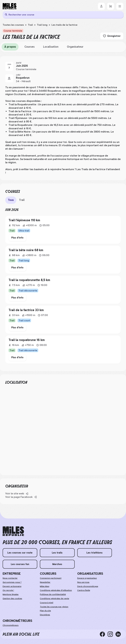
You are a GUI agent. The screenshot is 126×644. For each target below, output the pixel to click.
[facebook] (104, 634)
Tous (11, 200)
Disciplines (45, 615)
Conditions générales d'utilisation (56, 590)
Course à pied (47, 603)
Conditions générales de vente (54, 599)
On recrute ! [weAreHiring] (8, 590)
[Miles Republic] (10, 6)
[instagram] (112, 634)
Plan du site (45, 611)
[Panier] (111, 6)
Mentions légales (11, 594)
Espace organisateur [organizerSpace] (87, 578)
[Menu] (120, 6)
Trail (30, 25)
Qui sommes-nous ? (12, 582)
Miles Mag (45, 586)
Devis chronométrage (88, 586)
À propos (10, 47)
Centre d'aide (84, 590)
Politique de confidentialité (53, 594)
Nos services (83, 582)
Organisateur (75, 47)
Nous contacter (10, 578)
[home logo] (13, 531)
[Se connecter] (101, 6)
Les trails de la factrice (64, 25)
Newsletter (45, 582)
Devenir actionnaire (12, 586)
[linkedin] (119, 634)
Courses (30, 47)
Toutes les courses (13, 25)
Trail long (42, 25)
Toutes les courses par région (54, 607)
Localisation (51, 47)
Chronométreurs (11, 625)
